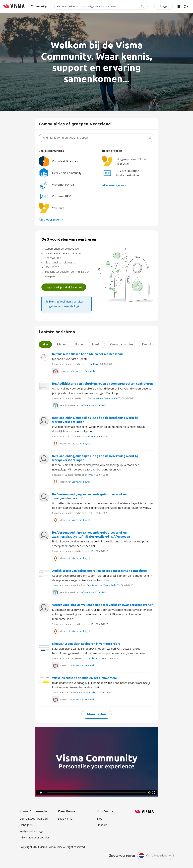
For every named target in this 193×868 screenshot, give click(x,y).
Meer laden (96, 714)
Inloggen (163, 6)
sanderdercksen (96, 658)
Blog (100, 819)
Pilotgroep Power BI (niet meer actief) (125, 161)
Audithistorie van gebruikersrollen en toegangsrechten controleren (100, 571)
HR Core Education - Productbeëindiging (121, 173)
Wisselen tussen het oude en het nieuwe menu (85, 678)
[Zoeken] (150, 138)
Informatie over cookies (35, 837)
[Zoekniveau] (67, 6)
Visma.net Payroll (56, 185)
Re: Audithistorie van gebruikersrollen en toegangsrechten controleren (102, 383)
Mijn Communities (178, 6)
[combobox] (114, 6)
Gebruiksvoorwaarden (34, 819)
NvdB (91, 437)
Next (151, 344)
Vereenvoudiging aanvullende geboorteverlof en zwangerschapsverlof (102, 605)
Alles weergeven (50, 220)
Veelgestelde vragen (32, 831)
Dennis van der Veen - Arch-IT (104, 398)
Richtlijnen (26, 825)
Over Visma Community (60, 173)
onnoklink (93, 364)
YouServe (51, 208)
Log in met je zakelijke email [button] (64, 287)
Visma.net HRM (55, 197)
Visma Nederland (153, 855)
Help (186, 6)
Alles (45, 344)
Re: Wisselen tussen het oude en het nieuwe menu (87, 354)
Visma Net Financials (58, 161)
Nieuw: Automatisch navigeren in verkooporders (86, 644)
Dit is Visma (65, 819)
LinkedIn (102, 825)
